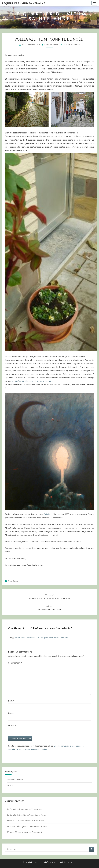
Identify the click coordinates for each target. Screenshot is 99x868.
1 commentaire (72, 45)
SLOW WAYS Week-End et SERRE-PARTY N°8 (26, 821)
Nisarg (74, 862)
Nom (11, 701)
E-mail (12, 713)
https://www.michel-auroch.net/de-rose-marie (32, 381)
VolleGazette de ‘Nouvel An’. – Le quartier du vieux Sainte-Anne (42, 638)
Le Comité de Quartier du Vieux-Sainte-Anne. (27, 815)
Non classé (13, 581)
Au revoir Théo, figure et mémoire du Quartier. (27, 826)
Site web (12, 725)
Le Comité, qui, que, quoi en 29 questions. (25, 809)
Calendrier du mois (15, 780)
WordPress (57, 862)
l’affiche (47, 514)
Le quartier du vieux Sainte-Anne (23, 3)
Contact (11, 785)
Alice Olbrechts (53, 45)
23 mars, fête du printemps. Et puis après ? (26, 832)
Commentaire (15, 663)
